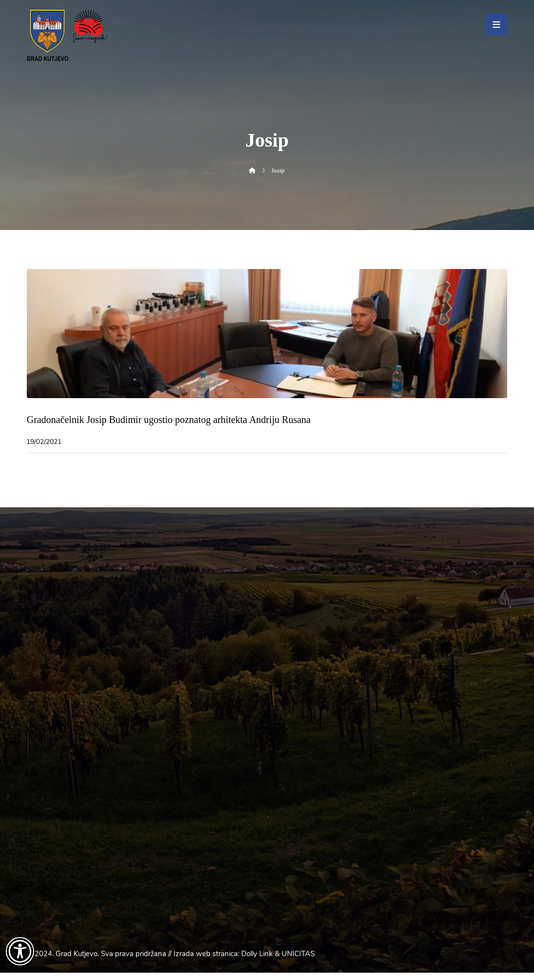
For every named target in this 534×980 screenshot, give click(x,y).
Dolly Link (257, 961)
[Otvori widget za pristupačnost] (20, 951)
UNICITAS (298, 961)
